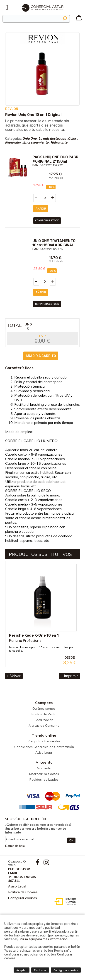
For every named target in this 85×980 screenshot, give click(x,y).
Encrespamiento (36, 143)
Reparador (13, 143)
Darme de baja (15, 846)
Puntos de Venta (44, 714)
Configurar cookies (23, 898)
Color (72, 139)
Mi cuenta (44, 762)
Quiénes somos (44, 709)
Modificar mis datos (44, 774)
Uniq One (30, 139)
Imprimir (69, 676)
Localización (44, 720)
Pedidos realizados (44, 780)
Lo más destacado (52, 139)
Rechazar (40, 970)
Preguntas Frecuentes (44, 741)
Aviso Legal (44, 753)
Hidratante (59, 143)
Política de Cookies (23, 892)
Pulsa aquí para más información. (44, 939)
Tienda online (44, 735)
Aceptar (22, 970)
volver (14, 676)
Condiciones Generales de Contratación (44, 747)
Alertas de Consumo (44, 726)
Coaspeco (44, 703)
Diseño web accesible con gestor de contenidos (64, 902)
